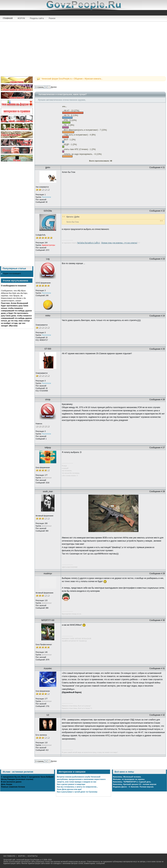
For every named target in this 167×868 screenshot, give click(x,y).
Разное (52, 18)
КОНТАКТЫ (32, 856)
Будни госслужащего (12, 273)
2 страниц (39, 87)
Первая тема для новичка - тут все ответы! (119, 243)
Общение (78, 79)
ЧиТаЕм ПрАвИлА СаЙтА (89, 243)
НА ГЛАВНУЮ (9, 856)
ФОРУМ (21, 18)
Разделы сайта (37, 18)
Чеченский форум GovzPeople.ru (57, 79)
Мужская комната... (94, 79)
